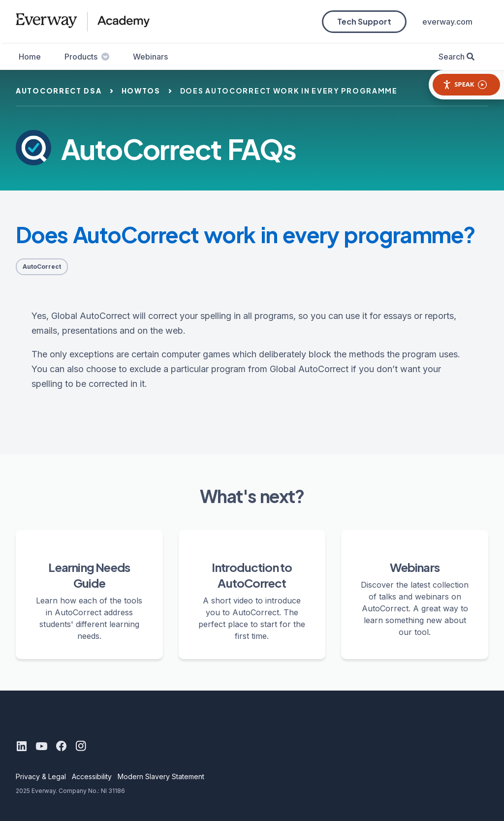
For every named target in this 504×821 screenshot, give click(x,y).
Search (452, 57)
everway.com (447, 22)
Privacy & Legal (41, 776)
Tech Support (364, 21)
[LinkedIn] (22, 746)
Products (87, 57)
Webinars (150, 57)
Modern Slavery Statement (161, 776)
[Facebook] (61, 746)
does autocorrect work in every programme (289, 91)
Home (30, 57)
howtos (141, 91)
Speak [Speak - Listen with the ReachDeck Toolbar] (465, 84)
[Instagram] (81, 746)
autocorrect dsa (59, 91)
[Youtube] (41, 746)
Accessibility (92, 776)
